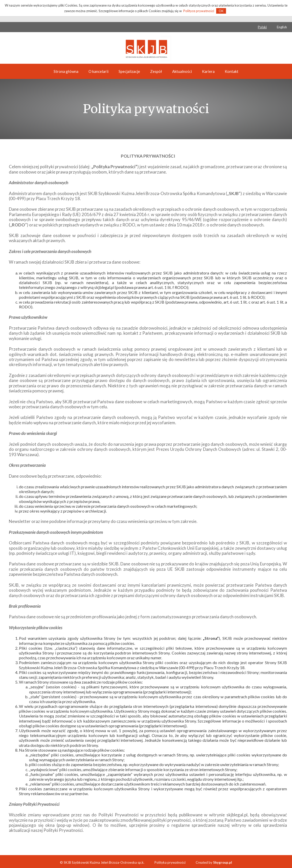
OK (221, 11)
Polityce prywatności (199, 11)
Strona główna (66, 71)
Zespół (156, 71)
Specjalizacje (129, 71)
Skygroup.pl (223, 862)
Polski (262, 27)
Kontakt (232, 71)
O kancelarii (98, 71)
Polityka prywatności (170, 862)
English (282, 27)
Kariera (208, 71)
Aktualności (182, 71)
